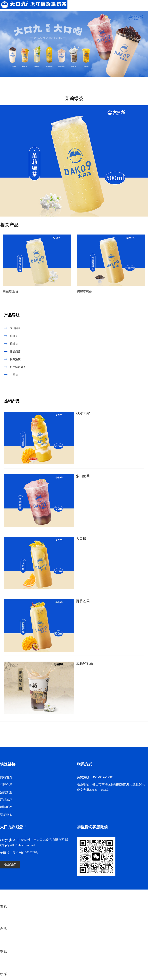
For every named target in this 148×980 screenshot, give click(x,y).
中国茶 (14, 375)
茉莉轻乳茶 (85, 664)
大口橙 (81, 539)
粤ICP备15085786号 (26, 852)
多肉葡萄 (83, 476)
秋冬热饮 (15, 359)
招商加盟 (6, 792)
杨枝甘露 (83, 414)
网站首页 (6, 777)
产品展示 (6, 800)
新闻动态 (6, 807)
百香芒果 (83, 601)
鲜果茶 (14, 336)
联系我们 (6, 814)
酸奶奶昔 (15, 352)
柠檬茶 (14, 344)
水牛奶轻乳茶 (18, 367)
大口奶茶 (15, 328)
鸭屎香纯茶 (85, 291)
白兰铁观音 (11, 291)
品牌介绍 (6, 785)
